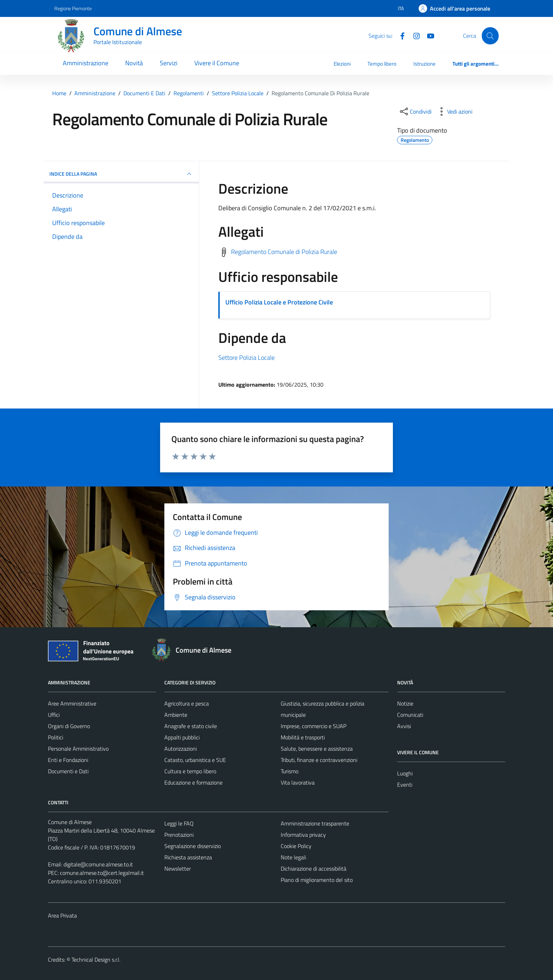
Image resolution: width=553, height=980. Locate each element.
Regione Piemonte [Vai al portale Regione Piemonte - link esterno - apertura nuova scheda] (73, 8)
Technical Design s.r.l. (96, 960)
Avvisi (404, 726)
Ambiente (176, 715)
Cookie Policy (296, 846)
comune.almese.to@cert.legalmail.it (102, 873)
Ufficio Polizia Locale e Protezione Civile (279, 302)
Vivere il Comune (217, 63)
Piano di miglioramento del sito (317, 880)
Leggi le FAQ (179, 823)
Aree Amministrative (72, 703)
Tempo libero (382, 64)
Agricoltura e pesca (187, 703)
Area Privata (62, 915)
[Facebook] (400, 35)
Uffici (54, 715)
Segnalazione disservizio (193, 846)
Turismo (290, 771)
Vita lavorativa (298, 782)
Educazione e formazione (193, 782)
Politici (56, 737)
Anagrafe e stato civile (191, 726)
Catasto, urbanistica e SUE (195, 760)
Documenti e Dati (68, 771)
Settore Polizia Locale (247, 358)
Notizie (405, 703)
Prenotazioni (179, 835)
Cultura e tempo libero (190, 771)
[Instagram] (414, 35)
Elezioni (342, 64)
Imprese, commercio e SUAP (314, 726)
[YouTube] (428, 35)
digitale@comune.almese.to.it (98, 864)
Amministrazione (86, 63)
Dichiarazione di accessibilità (314, 869)
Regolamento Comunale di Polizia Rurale (284, 251)
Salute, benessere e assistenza (317, 749)
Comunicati (410, 715)
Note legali (293, 857)
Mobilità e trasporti (303, 737)
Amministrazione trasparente (315, 823)
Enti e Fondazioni (68, 760)
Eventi (405, 785)
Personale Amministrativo (78, 749)
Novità (134, 63)
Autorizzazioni (181, 749)
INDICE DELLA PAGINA (121, 174)
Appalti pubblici (182, 737)
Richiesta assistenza (188, 857)
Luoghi (405, 773)
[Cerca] (490, 36)
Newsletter (178, 869)
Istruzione (424, 64)
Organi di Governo (69, 726)
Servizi (169, 63)
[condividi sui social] (415, 111)
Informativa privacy (303, 835)
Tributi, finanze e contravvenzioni (319, 760)
